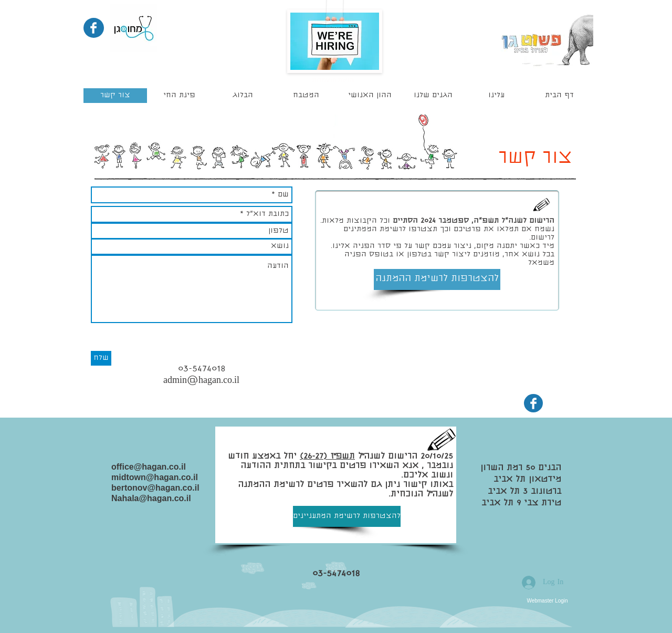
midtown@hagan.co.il (155, 477)
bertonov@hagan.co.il (155, 488)
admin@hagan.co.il (201, 381)
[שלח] (101, 358)
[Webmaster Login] (547, 601)
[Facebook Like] (94, 431)
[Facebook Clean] (93, 28)
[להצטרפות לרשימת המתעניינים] (347, 516)
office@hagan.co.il (149, 467)
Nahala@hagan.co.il (151, 498)
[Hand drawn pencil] (542, 205)
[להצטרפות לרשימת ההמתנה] (437, 279)
